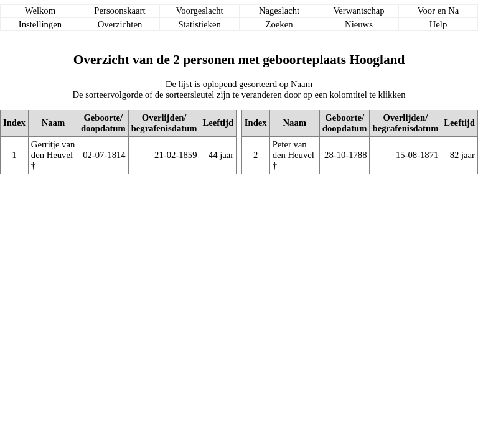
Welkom (40, 11)
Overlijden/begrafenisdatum (164, 123)
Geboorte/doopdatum (103, 123)
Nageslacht (279, 11)
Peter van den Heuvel (293, 150)
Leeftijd (218, 123)
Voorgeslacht (200, 11)
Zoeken (279, 24)
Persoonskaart (119, 11)
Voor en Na (438, 11)
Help (438, 24)
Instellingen (40, 24)
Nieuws (359, 24)
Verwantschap (358, 11)
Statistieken (199, 24)
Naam (53, 123)
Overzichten (120, 24)
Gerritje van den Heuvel (53, 150)
